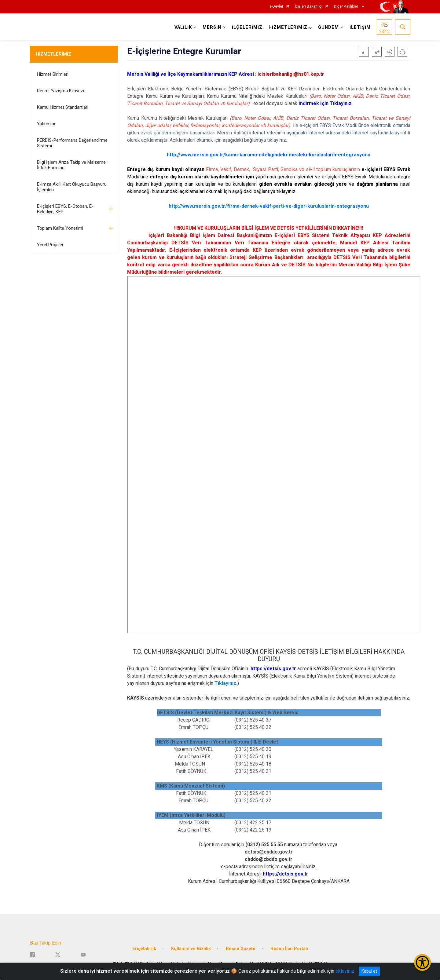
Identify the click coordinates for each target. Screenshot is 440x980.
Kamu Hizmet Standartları (63, 107)
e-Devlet (276, 7)
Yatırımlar (46, 124)
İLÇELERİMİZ (247, 27)
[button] (390, 52)
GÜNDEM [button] (328, 27)
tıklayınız (345, 971)
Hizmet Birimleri (53, 74)
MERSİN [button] (212, 27)
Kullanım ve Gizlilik (191, 948)
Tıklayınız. (226, 683)
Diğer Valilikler (346, 7)
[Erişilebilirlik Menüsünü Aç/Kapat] (422, 962)
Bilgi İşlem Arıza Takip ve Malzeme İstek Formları (71, 165)
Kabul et (369, 971)
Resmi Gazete (241, 948)
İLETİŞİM (360, 27)
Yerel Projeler (50, 245)
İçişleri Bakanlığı (309, 7)
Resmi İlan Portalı (289, 948)
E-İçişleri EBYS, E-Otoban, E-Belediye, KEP (65, 209)
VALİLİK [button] (183, 27)
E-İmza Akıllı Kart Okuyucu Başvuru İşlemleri (72, 187)
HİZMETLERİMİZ (53, 54)
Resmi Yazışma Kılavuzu (61, 91)
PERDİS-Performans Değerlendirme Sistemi (72, 143)
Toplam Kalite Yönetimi (60, 228)
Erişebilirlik (144, 948)
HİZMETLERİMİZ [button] (288, 27)
